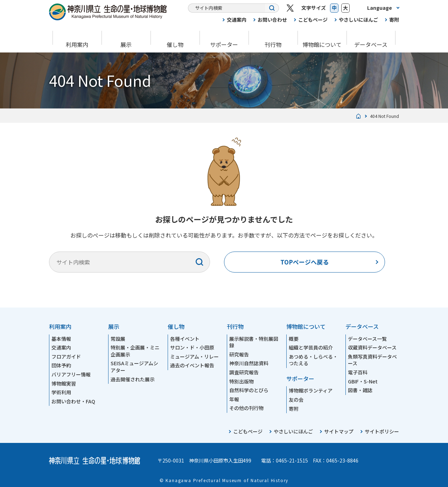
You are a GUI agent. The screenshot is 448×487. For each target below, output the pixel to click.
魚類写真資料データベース (372, 360)
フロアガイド (66, 357)
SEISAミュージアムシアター (134, 367)
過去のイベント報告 (192, 365)
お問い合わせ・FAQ (73, 401)
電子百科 (358, 372)
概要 (294, 339)
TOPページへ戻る (304, 262)
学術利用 (61, 392)
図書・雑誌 (360, 390)
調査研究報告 (244, 372)
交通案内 (237, 20)
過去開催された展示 (133, 379)
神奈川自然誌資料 (249, 363)
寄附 (394, 20)
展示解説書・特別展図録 (254, 342)
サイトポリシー (382, 431)
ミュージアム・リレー (194, 357)
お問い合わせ (272, 20)
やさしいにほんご (358, 20)
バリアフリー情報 (71, 374)
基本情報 (61, 339)
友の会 (296, 400)
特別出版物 (241, 381)
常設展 (118, 339)
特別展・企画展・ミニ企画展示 (135, 351)
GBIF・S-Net (363, 381)
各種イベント (185, 339)
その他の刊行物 (246, 408)
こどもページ (313, 20)
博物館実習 (64, 383)
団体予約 (61, 365)
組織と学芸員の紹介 (311, 347)
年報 (234, 399)
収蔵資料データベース (372, 347)
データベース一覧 (367, 339)
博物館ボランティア (311, 390)
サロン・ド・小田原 (192, 347)
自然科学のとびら (249, 390)
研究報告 (239, 354)
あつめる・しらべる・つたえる (313, 360)
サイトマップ (339, 431)
